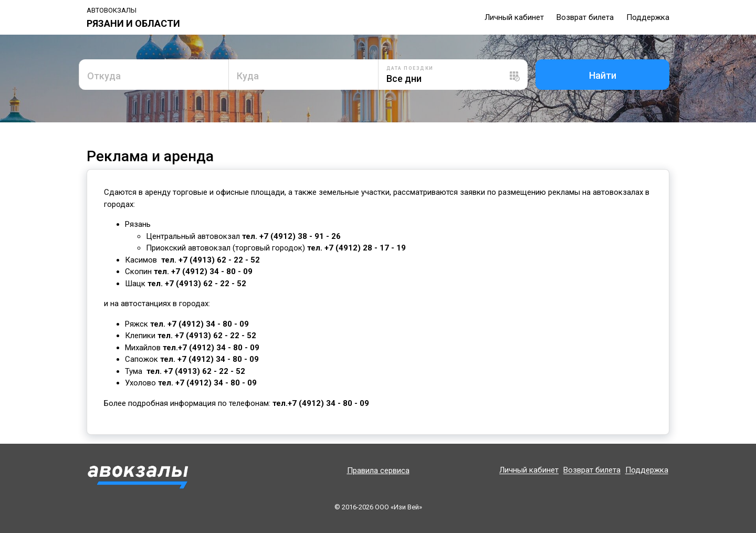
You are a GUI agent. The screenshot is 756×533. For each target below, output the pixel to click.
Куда (248, 76)
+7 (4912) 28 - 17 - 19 (365, 248)
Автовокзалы (112, 10)
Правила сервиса (378, 471)
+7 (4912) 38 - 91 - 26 (299, 236)
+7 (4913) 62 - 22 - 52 (219, 260)
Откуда (104, 76)
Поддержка (648, 17)
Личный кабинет (514, 17)
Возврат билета (585, 17)
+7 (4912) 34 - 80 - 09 (212, 271)
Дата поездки (410, 68)
